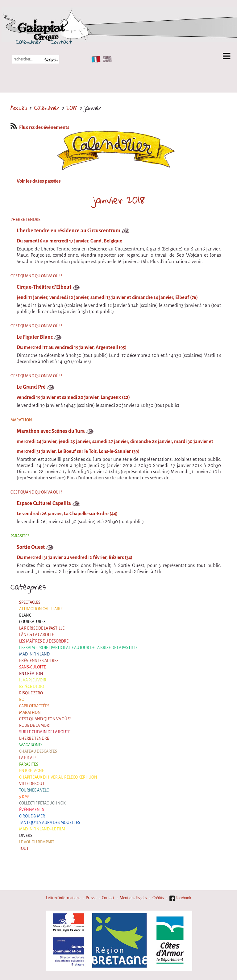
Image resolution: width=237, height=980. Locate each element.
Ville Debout (32, 784)
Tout (24, 849)
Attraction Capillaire (41, 609)
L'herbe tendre (34, 738)
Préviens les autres (39, 661)
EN (106, 59)
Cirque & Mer (32, 816)
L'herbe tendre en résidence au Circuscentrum (69, 231)
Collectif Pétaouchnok (42, 803)
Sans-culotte (33, 667)
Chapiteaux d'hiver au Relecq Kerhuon (58, 777)
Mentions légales (133, 898)
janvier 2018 (119, 200)
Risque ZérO (31, 693)
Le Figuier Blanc (35, 337)
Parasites (29, 764)
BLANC (25, 615)
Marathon (30, 713)
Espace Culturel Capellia (44, 503)
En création (31, 674)
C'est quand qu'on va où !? (45, 719)
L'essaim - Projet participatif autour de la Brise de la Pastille (78, 648)
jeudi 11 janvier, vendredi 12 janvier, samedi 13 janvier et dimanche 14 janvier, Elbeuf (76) (107, 297)
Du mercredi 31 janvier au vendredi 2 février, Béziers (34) (75, 557)
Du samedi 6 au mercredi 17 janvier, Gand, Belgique (69, 241)
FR (95, 59)
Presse (91, 898)
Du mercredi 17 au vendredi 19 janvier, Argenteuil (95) (72, 347)
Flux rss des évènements (40, 127)
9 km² (24, 797)
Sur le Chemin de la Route (45, 732)
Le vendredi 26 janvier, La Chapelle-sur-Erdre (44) (67, 514)
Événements (32, 810)
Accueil (19, 108)
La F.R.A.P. (27, 758)
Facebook (180, 898)
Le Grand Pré (31, 387)
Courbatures (32, 622)
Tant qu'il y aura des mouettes (50, 823)
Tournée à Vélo (34, 790)
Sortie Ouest (31, 547)
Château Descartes (38, 751)
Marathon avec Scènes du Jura (51, 431)
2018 (72, 108)
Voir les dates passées (39, 181)
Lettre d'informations (63, 898)
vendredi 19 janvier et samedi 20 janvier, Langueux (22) (73, 397)
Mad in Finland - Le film (42, 829)
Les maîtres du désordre (44, 641)
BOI (22, 700)
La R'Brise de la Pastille (42, 628)
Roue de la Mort (35, 726)
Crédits (158, 898)
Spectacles (30, 602)
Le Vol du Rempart (37, 842)
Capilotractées (34, 706)
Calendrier (28, 42)
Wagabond (30, 745)
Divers (26, 836)
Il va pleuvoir (33, 680)
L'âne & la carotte (37, 635)
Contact (61, 42)
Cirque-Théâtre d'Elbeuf (44, 287)
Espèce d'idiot (33, 687)
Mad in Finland (34, 654)
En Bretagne (32, 771)
